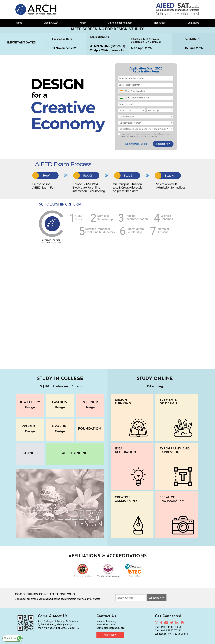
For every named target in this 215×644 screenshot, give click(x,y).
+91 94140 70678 (171, 627)
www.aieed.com (106, 625)
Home (19, 23)
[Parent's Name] (146, 85)
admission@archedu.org (111, 628)
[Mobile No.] (146, 91)
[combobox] (124, 91)
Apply (83, 23)
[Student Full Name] (146, 78)
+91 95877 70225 (171, 630)
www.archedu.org (106, 621)
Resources (160, 23)
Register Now (163, 144)
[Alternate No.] (146, 98)
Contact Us (193, 23)
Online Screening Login (120, 23)
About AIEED (51, 23)
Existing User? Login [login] (136, 144)
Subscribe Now (157, 598)
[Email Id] (146, 104)
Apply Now (110, 635)
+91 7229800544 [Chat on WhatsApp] (178, 634)
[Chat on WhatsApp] (12, 638)
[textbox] (132, 111)
